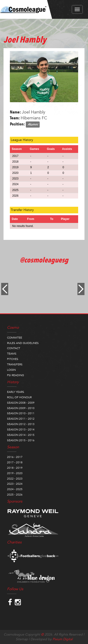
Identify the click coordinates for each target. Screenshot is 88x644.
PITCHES (13, 359)
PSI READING (15, 375)
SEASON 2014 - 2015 (21, 435)
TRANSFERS (15, 364)
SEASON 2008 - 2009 (21, 403)
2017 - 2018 (15, 462)
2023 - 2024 (15, 484)
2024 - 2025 (15, 489)
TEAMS (12, 354)
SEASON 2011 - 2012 (21, 419)
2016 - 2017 (15, 457)
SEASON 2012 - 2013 (21, 424)
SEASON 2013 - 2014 (21, 429)
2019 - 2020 (15, 473)
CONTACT (14, 348)
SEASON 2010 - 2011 (21, 413)
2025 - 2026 (15, 495)
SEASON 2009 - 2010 (21, 408)
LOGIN (11, 370)
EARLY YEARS (16, 392)
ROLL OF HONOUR (19, 397)
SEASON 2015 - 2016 (21, 440)
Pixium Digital (63, 639)
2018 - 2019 (15, 468)
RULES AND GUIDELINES (23, 343)
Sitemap (22, 639)
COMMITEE (15, 338)
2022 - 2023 (15, 479)
